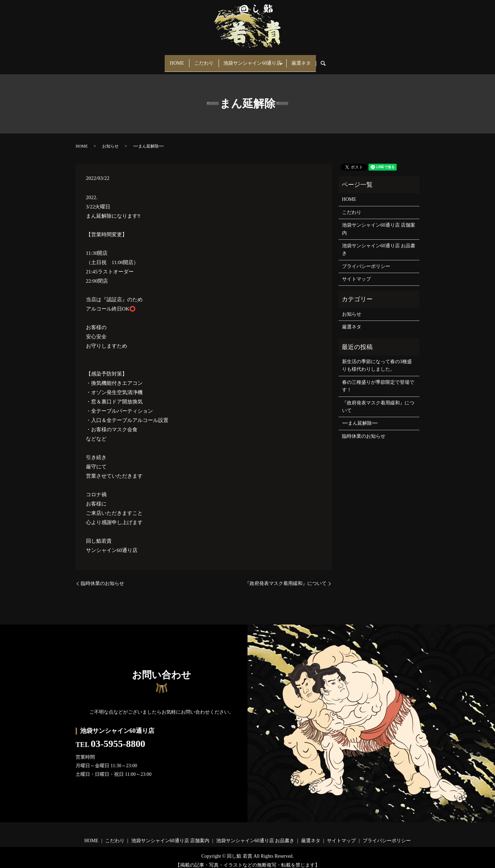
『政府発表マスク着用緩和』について (286, 578)
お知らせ (110, 140)
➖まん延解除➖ (360, 417)
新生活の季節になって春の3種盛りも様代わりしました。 (377, 359)
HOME (170, 60)
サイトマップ (356, 273)
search (335, 60)
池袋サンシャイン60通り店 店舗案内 (379, 223)
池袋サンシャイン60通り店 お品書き (379, 243)
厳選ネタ (308, 60)
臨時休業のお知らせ (102, 578)
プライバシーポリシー (366, 260)
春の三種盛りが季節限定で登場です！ (378, 380)
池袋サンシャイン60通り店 (255, 60)
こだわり (202, 60)
